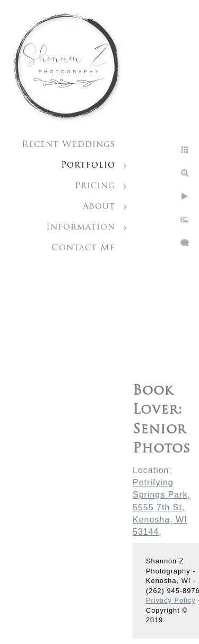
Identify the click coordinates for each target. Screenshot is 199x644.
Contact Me (83, 248)
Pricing (95, 186)
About (99, 207)
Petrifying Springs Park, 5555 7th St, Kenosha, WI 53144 (162, 507)
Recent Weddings (68, 145)
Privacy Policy (171, 600)
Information (81, 228)
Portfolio (88, 166)
